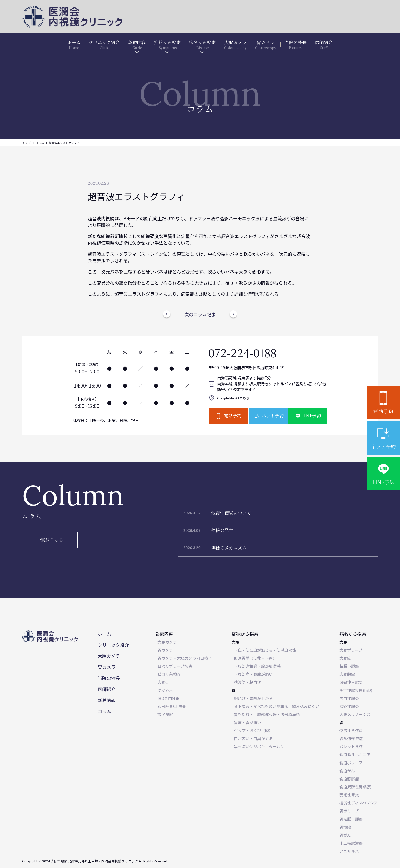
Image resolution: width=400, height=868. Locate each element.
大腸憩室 (347, 674)
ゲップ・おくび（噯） (253, 730)
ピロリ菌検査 (169, 674)
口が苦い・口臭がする (253, 738)
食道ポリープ (351, 763)
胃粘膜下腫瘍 (351, 819)
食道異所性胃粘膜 (355, 787)
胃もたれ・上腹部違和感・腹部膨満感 (267, 714)
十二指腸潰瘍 (351, 843)
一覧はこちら (50, 540)
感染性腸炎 (349, 706)
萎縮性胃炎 (349, 795)
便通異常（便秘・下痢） (255, 658)
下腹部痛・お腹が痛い (253, 674)
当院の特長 (109, 678)
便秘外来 (165, 690)
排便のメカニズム (229, 548)
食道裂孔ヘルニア (355, 755)
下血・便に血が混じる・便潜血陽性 (265, 650)
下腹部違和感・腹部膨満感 (257, 666)
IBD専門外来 (169, 698)
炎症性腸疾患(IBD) (356, 690)
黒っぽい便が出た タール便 (259, 746)
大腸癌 (345, 658)
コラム (40, 143)
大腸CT (164, 682)
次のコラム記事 (200, 314)
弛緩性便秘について (231, 513)
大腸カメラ (109, 656)
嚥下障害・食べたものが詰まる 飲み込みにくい (277, 706)
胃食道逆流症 (351, 738)
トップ (26, 143)
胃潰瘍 (345, 827)
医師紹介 (107, 689)
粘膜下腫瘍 (349, 666)
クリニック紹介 (113, 645)
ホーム (104, 634)
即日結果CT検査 (172, 706)
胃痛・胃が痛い (247, 722)
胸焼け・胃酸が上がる (253, 698)
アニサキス (349, 851)
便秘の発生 (222, 530)
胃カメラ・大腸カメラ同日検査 (185, 658)
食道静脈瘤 (349, 779)
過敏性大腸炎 (351, 682)
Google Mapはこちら (233, 398)
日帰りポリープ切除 (175, 666)
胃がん (345, 835)
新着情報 (107, 700)
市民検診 (165, 714)
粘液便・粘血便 (247, 682)
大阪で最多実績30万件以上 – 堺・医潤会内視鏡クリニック (94, 861)
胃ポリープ (349, 811)
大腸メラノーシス (355, 714)
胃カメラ (107, 667)
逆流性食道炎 (351, 730)
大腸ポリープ (351, 650)
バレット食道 (351, 746)
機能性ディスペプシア (359, 803)
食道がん (347, 771)
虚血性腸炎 (349, 698)
